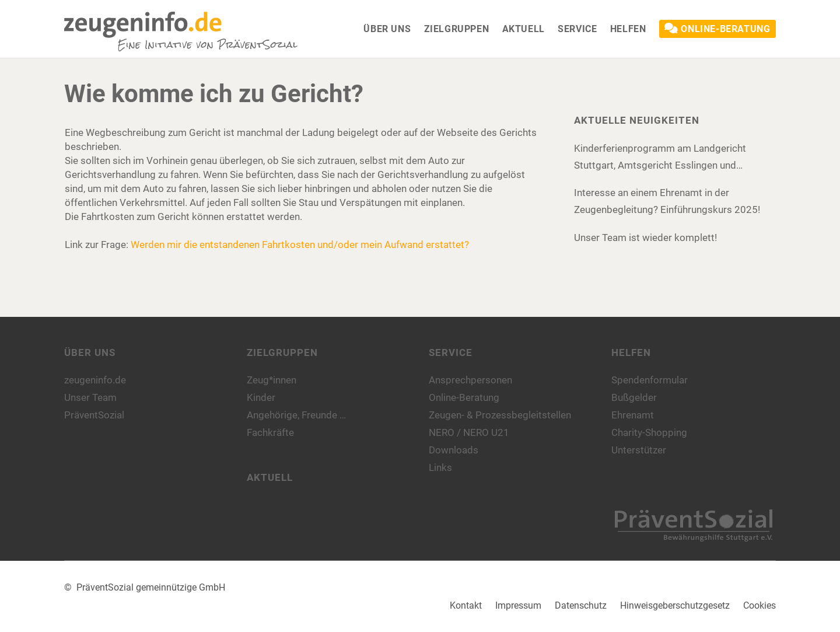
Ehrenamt (633, 415)
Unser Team (90, 397)
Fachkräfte (270, 432)
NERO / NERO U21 (469, 432)
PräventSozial (94, 415)
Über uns (90, 352)
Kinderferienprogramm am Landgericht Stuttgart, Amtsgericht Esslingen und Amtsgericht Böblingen (660, 158)
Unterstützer (639, 450)
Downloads (454, 450)
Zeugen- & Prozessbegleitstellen (500, 415)
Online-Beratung (464, 397)
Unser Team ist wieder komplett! (645, 238)
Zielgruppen (282, 352)
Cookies (759, 605)
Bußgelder (634, 397)
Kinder (261, 397)
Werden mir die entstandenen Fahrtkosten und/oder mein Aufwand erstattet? (300, 245)
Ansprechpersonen (470, 380)
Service (451, 352)
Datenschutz (581, 605)
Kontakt (466, 605)
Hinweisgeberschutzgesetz (675, 605)
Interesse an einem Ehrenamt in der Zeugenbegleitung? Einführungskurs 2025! (667, 201)
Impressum (518, 605)
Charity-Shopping (649, 432)
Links (440, 467)
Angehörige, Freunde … (296, 415)
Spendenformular (650, 380)
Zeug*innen (272, 380)
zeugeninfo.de (95, 380)
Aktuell (270, 477)
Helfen (631, 352)
